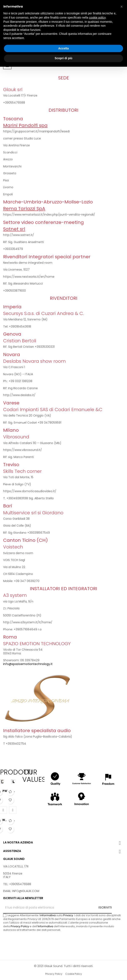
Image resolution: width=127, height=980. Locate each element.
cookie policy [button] (97, 18)
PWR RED (14, 820)
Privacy (68, 915)
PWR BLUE (3, 820)
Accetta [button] (63, 48)
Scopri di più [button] (63, 58)
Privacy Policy (20, 926)
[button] (122, 7)
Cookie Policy (74, 974)
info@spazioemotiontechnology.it (28, 664)
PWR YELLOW (6, 791)
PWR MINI (14, 791)
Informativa (45, 926)
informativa (48, 915)
